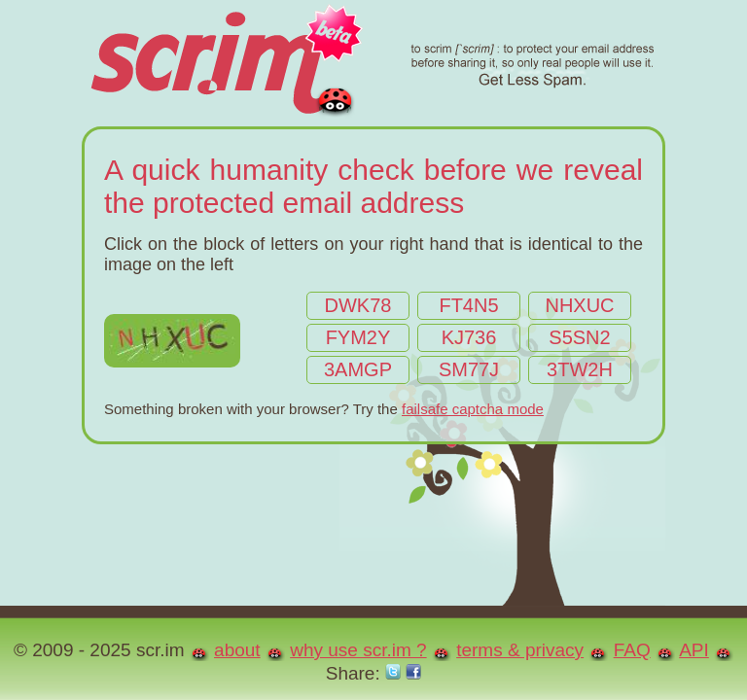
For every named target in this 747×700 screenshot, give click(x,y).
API (694, 650)
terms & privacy (520, 650)
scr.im (371, 63)
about (237, 650)
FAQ (632, 650)
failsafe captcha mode (473, 409)
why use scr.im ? (358, 650)
